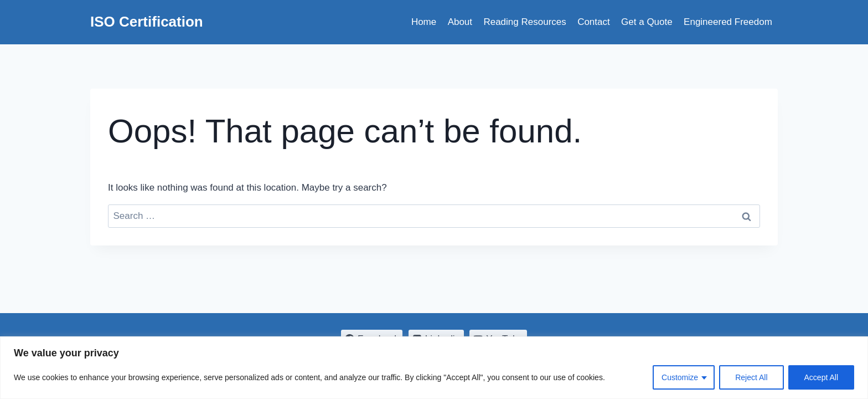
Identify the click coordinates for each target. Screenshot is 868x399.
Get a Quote (647, 22)
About (460, 22)
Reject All (751, 377)
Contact (594, 22)
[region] (434, 368)
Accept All (821, 377)
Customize (680, 377)
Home (424, 22)
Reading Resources (525, 22)
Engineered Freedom (728, 22)
